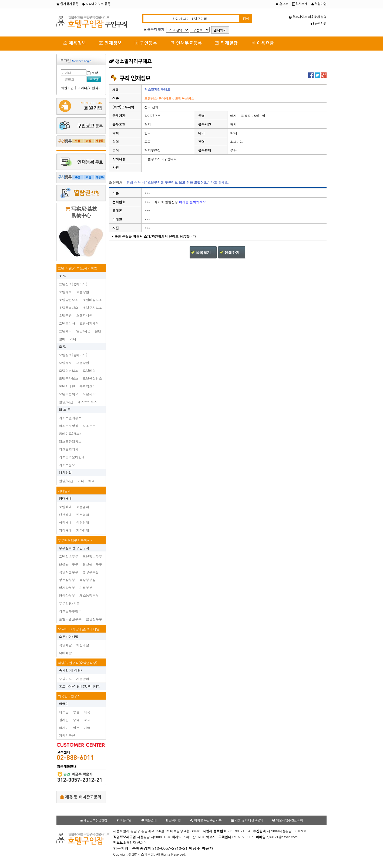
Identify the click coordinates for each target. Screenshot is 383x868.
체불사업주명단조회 (288, 820)
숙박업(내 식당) (70, 670)
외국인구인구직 (69, 696)
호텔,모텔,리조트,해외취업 (78, 268)
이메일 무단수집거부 (206, 820)
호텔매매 (65, 507)
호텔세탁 (65, 331)
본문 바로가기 (0, 0)
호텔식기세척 (89, 323)
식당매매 (65, 522)
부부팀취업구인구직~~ (75, 540)
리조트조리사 (69, 449)
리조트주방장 (69, 426)
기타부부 (86, 588)
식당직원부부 (69, 572)
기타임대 (83, 530)
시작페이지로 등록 (96, 4)
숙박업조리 (88, 386)
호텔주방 (65, 315)
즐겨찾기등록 (67, 4)
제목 (116, 90)
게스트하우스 (87, 402)
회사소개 (300, 4)
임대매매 (65, 498)
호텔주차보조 (92, 307)
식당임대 (83, 522)
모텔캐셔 (65, 363)
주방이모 (65, 679)
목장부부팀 (88, 580)
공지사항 (319, 24)
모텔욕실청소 (92, 378)
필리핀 (64, 720)
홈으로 (282, 4)
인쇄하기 (232, 252)
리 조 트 (65, 409)
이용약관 (124, 820)
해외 (92, 481)
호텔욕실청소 (69, 307)
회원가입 (319, 4)
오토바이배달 (69, 636)
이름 (116, 193)
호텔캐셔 (65, 292)
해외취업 (65, 472)
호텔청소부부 (69, 556)
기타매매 (65, 530)
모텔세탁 (89, 394)
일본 (76, 728)
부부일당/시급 (69, 603)
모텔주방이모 (69, 394)
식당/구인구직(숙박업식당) (78, 663)
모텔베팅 (89, 370)
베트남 (64, 712)
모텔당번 (83, 363)
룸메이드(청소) (70, 433)
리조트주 (89, 426)
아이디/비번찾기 (90, 88)
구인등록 (146, 43)
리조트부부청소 (70, 611)
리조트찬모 (67, 465)
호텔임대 (83, 507)
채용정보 (75, 43)
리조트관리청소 (70, 418)
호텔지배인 (84, 315)
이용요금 (263, 43)
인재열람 (226, 43)
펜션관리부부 (69, 564)
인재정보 (110, 43)
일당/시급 (83, 331)
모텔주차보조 (69, 378)
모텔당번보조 (69, 370)
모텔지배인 (67, 386)
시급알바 (83, 679)
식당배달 (65, 645)
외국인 (64, 704)
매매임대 (64, 491)
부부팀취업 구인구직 (74, 548)
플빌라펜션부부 (70, 619)
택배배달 (65, 653)
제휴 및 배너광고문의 (81, 797)
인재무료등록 (186, 43)
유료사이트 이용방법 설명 (308, 17)
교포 (87, 720)
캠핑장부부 (94, 619)
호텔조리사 (67, 323)
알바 (62, 339)
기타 (73, 339)
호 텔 (63, 276)
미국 (87, 728)
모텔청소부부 (92, 556)
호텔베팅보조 (92, 300)
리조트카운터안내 (72, 457)
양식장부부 (67, 595)
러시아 (64, 728)
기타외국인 (67, 735)
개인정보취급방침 (94, 820)
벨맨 (98, 331)
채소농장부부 (89, 595)
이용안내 (149, 820)
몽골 (76, 712)
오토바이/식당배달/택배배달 (79, 629)
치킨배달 (83, 645)
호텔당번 (83, 292)
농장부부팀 (91, 572)
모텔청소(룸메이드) (73, 355)
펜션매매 (65, 515)
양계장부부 (67, 588)
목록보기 (203, 252)
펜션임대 (83, 515)
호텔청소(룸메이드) (73, 284)
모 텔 (63, 346)
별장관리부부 (92, 564)
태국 (87, 712)
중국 (76, 720)
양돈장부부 (67, 580)
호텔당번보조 (69, 300)
